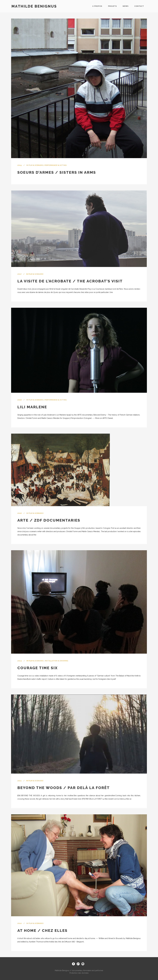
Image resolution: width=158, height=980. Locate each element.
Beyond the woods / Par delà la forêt (64, 788)
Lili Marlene (32, 407)
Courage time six (38, 668)
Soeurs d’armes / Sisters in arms (57, 172)
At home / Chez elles (42, 931)
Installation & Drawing (56, 661)
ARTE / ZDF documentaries (49, 520)
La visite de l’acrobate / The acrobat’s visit (70, 281)
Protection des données (79, 973)
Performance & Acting (56, 165)
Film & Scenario (36, 165)
